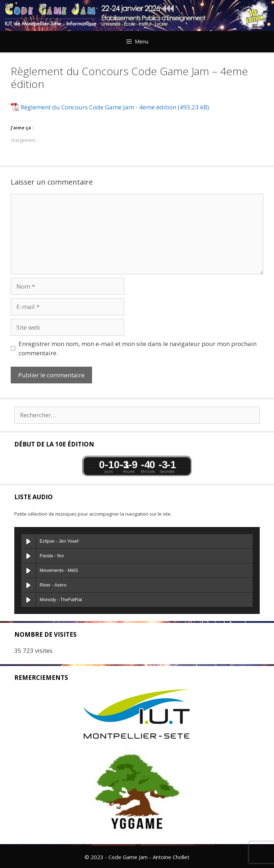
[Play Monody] (29, 600)
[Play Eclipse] (29, 541)
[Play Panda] (29, 556)
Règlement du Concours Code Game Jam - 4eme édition (98, 107)
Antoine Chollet (171, 857)
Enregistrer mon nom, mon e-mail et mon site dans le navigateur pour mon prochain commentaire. (138, 348)
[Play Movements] (29, 570)
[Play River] (29, 585)
